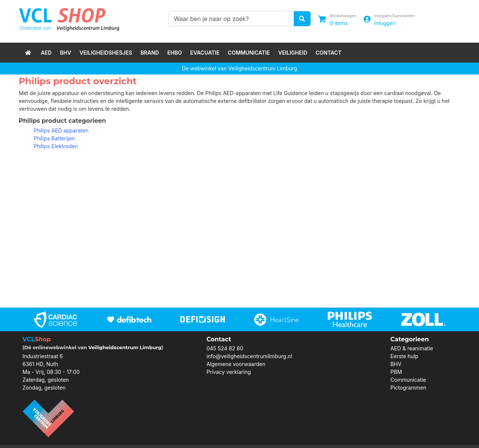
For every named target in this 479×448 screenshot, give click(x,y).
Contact (329, 53)
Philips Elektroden (56, 146)
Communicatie (249, 53)
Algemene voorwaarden (236, 364)
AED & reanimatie (412, 348)
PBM (396, 372)
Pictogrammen (408, 388)
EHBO (175, 53)
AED (46, 53)
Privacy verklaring (229, 372)
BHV (65, 53)
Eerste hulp (404, 356)
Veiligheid (293, 53)
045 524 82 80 (225, 348)
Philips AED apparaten (61, 130)
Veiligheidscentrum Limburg (125, 347)
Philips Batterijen (54, 138)
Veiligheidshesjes (106, 53)
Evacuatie (205, 53)
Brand (150, 53)
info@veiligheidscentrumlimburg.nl (249, 356)
